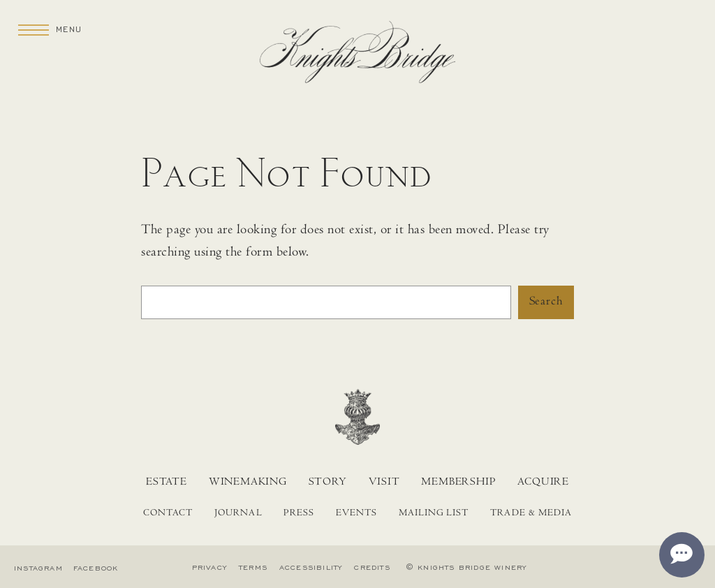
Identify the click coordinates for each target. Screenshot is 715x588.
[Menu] (34, 29)
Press (298, 514)
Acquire (543, 483)
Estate (167, 483)
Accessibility (311, 568)
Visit (384, 483)
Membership (458, 483)
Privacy (209, 568)
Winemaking (248, 483)
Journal (238, 514)
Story (328, 483)
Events (356, 514)
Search (546, 302)
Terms (253, 568)
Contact (168, 514)
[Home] (357, 56)
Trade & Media (531, 514)
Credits (372, 568)
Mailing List (434, 514)
